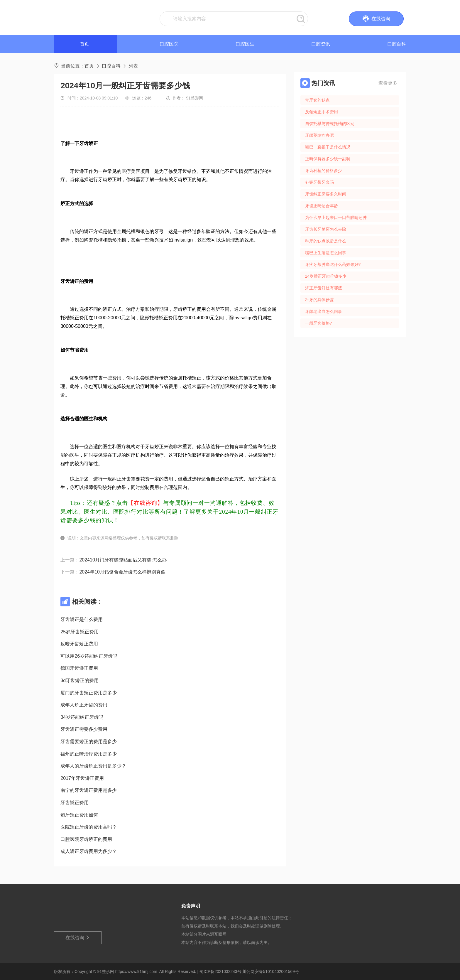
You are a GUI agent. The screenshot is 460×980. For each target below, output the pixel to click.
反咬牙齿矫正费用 (79, 644)
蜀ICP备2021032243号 (220, 971)
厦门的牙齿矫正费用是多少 (89, 693)
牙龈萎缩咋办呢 (319, 135)
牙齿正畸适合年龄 (322, 206)
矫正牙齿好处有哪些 (324, 288)
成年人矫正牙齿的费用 (84, 705)
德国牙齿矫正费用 (79, 668)
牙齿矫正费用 (75, 803)
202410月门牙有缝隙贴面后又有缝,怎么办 (123, 560)
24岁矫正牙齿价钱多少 (326, 276)
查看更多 (388, 83)
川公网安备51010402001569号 (270, 971)
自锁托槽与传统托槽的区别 (330, 124)
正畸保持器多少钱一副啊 (328, 159)
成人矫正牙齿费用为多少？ (89, 851)
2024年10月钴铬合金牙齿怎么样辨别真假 (122, 572)
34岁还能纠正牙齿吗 (82, 717)
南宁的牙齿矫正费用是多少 (89, 790)
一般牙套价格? (319, 323)
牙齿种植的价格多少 (324, 171)
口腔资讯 (321, 44)
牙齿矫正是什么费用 (82, 619)
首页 (89, 66)
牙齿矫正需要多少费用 (84, 729)
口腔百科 (397, 44)
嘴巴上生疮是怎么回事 (326, 253)
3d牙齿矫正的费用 (80, 680)
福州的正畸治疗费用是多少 (89, 754)
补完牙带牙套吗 (319, 182)
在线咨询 (78, 938)
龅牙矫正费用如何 (79, 815)
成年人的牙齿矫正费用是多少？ (93, 766)
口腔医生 (245, 44)
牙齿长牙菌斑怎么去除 (326, 229)
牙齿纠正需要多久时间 (326, 194)
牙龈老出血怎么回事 (324, 311)
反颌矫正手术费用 (322, 112)
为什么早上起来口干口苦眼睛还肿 (336, 217)
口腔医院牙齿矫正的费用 (86, 839)
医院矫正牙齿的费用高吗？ (89, 827)
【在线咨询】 (146, 503)
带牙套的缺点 (317, 100)
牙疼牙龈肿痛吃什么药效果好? (333, 264)
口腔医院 (169, 44)
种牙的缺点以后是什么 (326, 241)
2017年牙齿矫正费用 (82, 778)
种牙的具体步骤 (319, 300)
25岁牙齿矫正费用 (80, 632)
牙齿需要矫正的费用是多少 (89, 742)
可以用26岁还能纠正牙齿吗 (89, 656)
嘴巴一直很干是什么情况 (328, 147)
